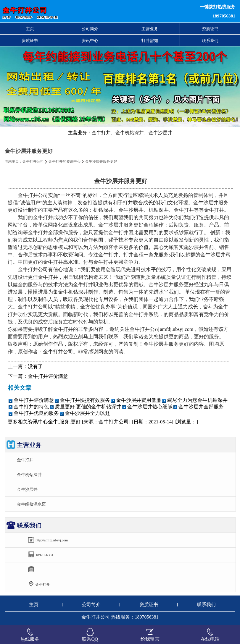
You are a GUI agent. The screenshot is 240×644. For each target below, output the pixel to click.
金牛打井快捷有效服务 (85, 400)
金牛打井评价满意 (48, 376)
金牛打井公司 (33, 161)
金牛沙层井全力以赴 (87, 413)
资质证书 (210, 29)
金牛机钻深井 (29, 475)
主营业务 (150, 29)
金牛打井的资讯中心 (65, 161)
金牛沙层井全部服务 (201, 407)
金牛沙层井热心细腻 (150, 407)
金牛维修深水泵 (31, 504)
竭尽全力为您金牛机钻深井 (197, 400)
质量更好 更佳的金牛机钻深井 (88, 407)
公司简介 (90, 29)
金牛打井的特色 (31, 407)
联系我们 (210, 41)
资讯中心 (90, 41)
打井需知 (150, 41)
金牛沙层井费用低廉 (139, 400)
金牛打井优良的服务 (36, 413)
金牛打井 (25, 460)
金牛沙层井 (27, 489)
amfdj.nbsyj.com (177, 329)
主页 (30, 29)
